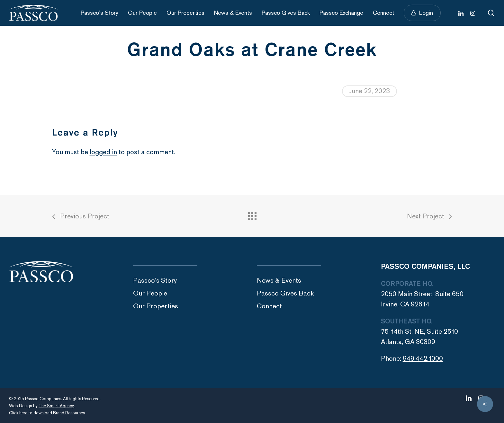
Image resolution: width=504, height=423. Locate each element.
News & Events (279, 281)
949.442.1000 (423, 359)
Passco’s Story (155, 281)
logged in (103, 152)
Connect (269, 306)
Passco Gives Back (285, 293)
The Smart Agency (56, 406)
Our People (150, 293)
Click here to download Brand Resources (47, 413)
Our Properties (156, 306)
